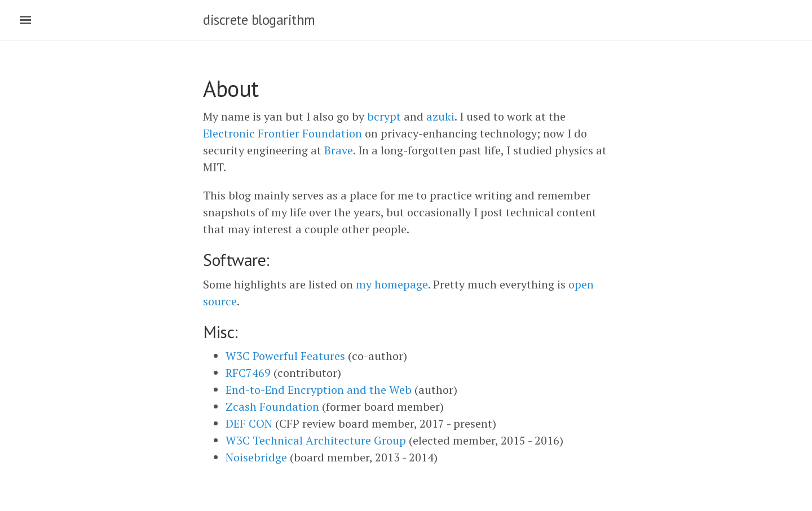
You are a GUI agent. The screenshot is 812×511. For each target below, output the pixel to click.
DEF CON (249, 423)
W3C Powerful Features (285, 356)
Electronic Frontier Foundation (283, 133)
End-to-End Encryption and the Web (319, 390)
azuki (440, 116)
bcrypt (384, 116)
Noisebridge (256, 457)
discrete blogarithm (259, 20)
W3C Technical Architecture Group (316, 440)
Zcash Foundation (272, 406)
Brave (339, 150)
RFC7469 (248, 373)
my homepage (392, 284)
